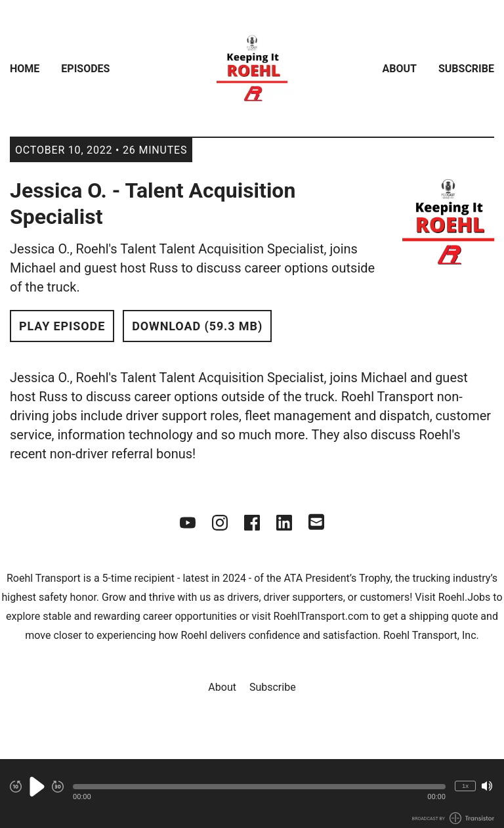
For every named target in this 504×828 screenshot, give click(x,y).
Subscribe (466, 69)
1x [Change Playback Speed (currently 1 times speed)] (465, 786)
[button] (259, 787)
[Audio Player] (252, 794)
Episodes (85, 69)
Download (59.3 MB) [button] (197, 326)
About (400, 69)
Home (25, 69)
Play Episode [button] (62, 326)
